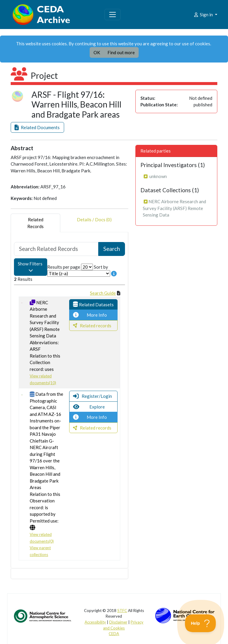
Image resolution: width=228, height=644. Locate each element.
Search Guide (103, 293)
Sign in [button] (204, 15)
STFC (122, 611)
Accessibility (95, 622)
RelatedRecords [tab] (35, 223)
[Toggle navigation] (113, 15)
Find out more (121, 52)
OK (97, 52)
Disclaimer (118, 622)
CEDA (114, 634)
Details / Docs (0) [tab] (94, 223)
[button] (37, 128)
